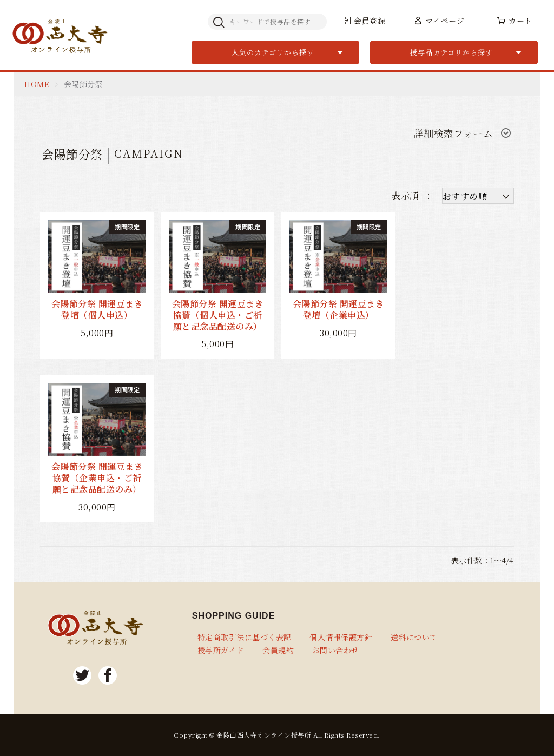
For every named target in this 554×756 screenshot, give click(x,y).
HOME (37, 84)
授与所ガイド (221, 650)
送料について (414, 637)
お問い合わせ (336, 650)
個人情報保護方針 (341, 637)
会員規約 (278, 650)
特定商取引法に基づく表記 (245, 637)
